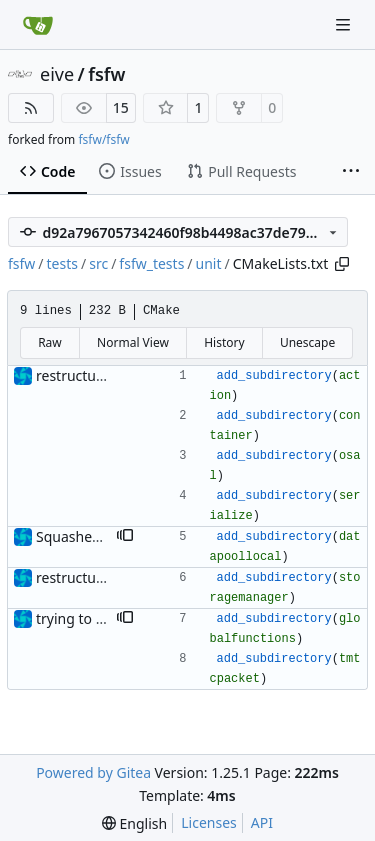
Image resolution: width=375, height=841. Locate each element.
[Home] (38, 25)
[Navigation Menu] (345, 24)
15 (121, 107)
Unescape (307, 342)
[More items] (351, 172)
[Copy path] (342, 264)
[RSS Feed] (31, 108)
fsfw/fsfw (103, 139)
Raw (50, 342)
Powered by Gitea (93, 772)
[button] (125, 537)
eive (57, 74)
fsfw (106, 74)
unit (209, 263)
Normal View (133, 342)
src (98, 263)
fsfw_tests (151, 263)
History (224, 342)
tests (62, 263)
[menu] (134, 823)
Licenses (209, 822)
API (262, 822)
